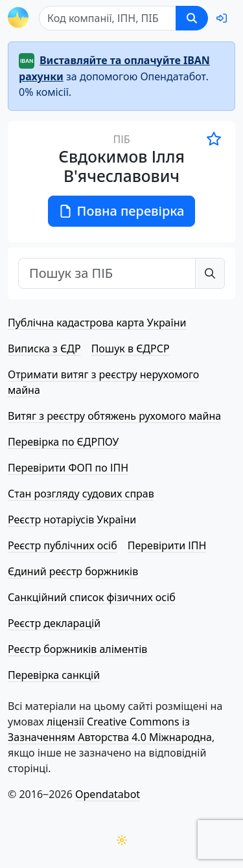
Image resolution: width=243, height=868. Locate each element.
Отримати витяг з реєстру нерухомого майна (103, 382)
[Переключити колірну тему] (122, 840)
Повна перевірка (122, 211)
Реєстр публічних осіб (63, 545)
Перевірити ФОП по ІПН (68, 468)
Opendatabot (108, 794)
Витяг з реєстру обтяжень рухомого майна (114, 416)
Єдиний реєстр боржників (73, 571)
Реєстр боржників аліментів (77, 649)
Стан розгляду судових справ (81, 494)
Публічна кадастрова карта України (97, 323)
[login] (222, 18)
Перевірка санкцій (54, 675)
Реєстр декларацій (54, 623)
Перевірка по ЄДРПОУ (63, 442)
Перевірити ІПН (167, 545)
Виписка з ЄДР (44, 348)
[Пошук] (108, 18)
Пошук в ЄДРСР (131, 348)
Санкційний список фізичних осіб (92, 597)
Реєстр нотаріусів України (72, 520)
